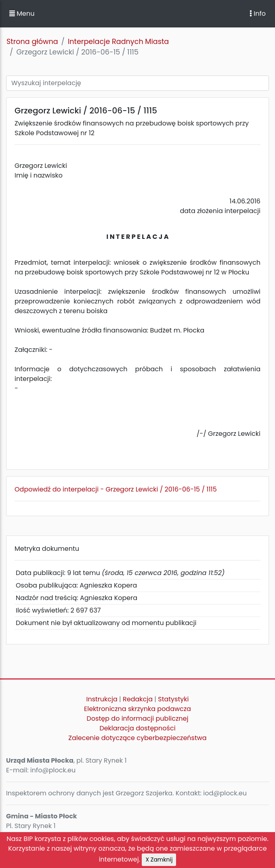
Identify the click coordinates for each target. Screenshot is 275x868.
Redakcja (138, 699)
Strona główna (32, 42)
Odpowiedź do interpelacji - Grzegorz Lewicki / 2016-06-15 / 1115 (116, 489)
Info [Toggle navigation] (258, 14)
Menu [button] (22, 14)
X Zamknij (159, 860)
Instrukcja (102, 699)
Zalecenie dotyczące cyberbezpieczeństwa (137, 738)
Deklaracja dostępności (137, 728)
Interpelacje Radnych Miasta (118, 42)
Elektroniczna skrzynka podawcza (137, 709)
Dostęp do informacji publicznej (138, 718)
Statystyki (173, 699)
